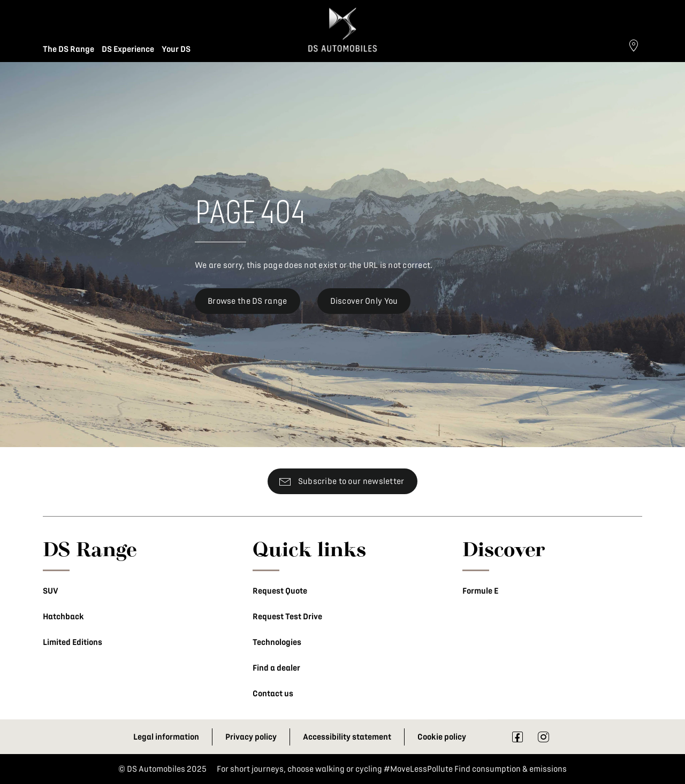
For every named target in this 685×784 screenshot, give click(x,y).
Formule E (480, 591)
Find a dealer (276, 668)
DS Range (90, 549)
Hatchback (63, 617)
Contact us (273, 694)
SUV (51, 591)
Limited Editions (73, 642)
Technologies (277, 642)
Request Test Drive (287, 617)
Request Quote (280, 591)
